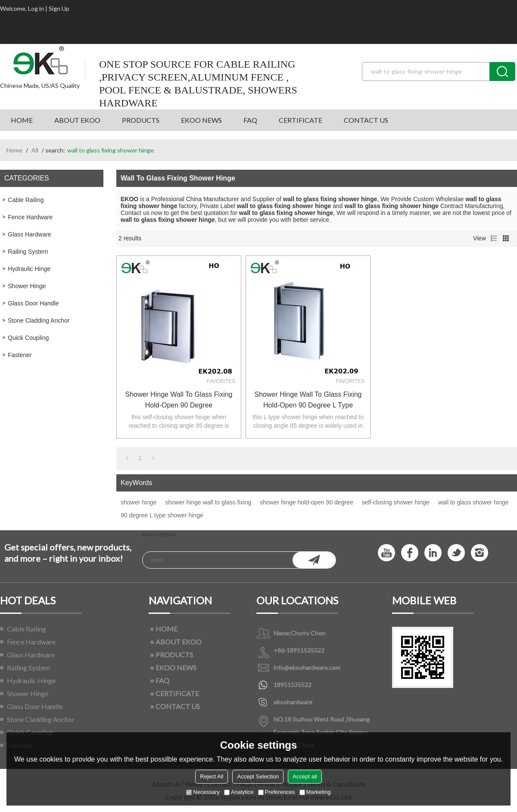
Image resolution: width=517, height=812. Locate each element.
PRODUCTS (141, 120)
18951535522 (293, 685)
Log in (36, 8)
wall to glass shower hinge (473, 502)
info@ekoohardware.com (307, 667)
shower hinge (139, 502)
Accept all (305, 776)
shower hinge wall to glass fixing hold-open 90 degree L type (308, 400)
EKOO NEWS (201, 120)
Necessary (203, 792)
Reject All (212, 776)
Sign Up (59, 8)
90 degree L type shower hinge (162, 515)
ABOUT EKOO (77, 120)
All (35, 150)
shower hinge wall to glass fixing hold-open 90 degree (179, 400)
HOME (22, 120)
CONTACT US (366, 120)
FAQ (250, 120)
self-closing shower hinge (396, 502)
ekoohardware (293, 702)
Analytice (239, 792)
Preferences (277, 792)
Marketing (315, 792)
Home (14, 150)
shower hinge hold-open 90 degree (306, 502)
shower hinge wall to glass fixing (208, 502)
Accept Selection (258, 776)
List (494, 238)
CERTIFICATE (301, 120)
